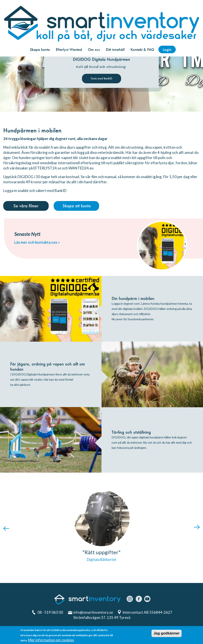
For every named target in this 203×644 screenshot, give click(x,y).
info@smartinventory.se (93, 612)
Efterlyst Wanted (69, 49)
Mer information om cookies (51, 641)
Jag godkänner (167, 634)
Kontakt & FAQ (142, 49)
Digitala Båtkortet (102, 559)
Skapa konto (40, 49)
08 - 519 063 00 (50, 612)
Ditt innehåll (115, 49)
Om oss (94, 49)
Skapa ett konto (77, 206)
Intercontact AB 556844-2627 (148, 612)
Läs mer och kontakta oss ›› (37, 242)
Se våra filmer (26, 206)
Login (167, 49)
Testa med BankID (101, 78)
